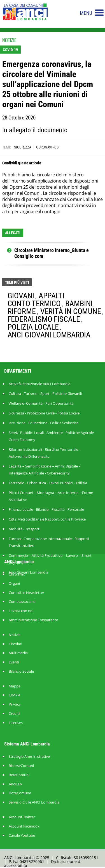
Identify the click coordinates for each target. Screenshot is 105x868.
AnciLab (15, 784)
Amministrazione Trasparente (33, 620)
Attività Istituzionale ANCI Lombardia (39, 384)
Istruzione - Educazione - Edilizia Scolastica (44, 423)
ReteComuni (19, 775)
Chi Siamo (17, 574)
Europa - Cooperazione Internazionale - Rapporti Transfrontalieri (49, 542)
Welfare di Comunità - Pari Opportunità (41, 403)
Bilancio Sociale (21, 671)
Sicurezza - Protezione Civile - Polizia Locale (44, 413)
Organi (14, 583)
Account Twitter (22, 817)
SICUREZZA (23, 147)
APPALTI (52, 296)
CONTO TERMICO (34, 304)
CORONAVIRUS (47, 147)
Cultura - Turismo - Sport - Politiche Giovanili (45, 394)
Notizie (15, 635)
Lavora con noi (21, 611)
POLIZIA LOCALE (33, 327)
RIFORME (22, 311)
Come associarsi (22, 602)
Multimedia (18, 653)
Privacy (15, 704)
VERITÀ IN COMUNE (71, 311)
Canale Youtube (22, 835)
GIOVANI (21, 296)
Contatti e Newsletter (26, 593)
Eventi (14, 662)
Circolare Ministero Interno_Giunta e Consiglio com (52, 253)
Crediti (14, 714)
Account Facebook (24, 826)
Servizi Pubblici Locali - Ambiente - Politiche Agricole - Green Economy (52, 436)
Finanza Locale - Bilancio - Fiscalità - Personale (46, 509)
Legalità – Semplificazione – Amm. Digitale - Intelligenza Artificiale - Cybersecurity (44, 470)
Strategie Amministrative (29, 756)
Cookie (14, 695)
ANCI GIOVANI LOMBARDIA (49, 335)
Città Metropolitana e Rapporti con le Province (47, 519)
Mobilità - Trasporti (25, 529)
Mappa (15, 686)
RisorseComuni (21, 766)
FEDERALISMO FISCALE (44, 319)
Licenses (16, 723)
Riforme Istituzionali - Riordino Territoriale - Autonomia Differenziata (44, 453)
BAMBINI (79, 304)
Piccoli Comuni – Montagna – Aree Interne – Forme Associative (51, 496)
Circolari (15, 644)
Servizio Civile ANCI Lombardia (34, 802)
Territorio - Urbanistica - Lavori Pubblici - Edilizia (48, 483)
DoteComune (20, 793)
